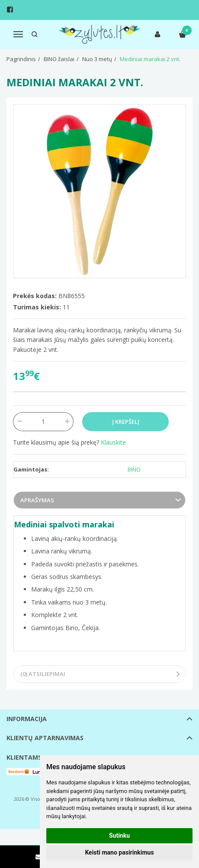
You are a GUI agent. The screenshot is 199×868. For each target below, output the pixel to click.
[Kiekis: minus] (19, 422)
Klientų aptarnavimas (45, 738)
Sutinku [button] (119, 835)
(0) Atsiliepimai (43, 674)
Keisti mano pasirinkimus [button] (119, 852)
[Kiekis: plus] (67, 422)
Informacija (27, 719)
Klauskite (113, 442)
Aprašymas (37, 500)
